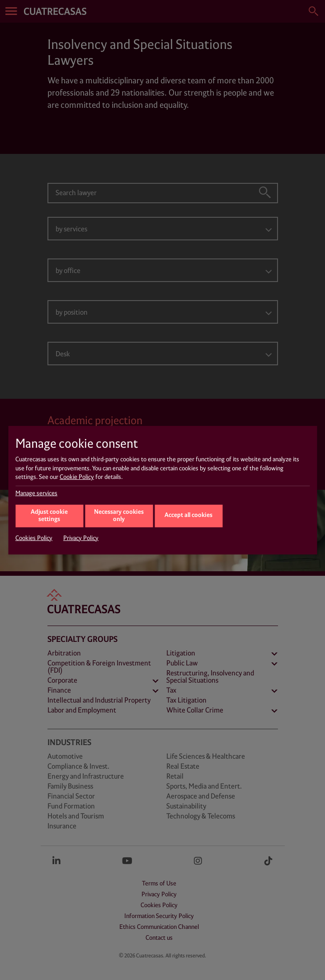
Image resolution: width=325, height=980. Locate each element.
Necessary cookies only (119, 516)
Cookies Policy (34, 538)
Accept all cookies (188, 515)
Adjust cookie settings (49, 516)
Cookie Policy (77, 477)
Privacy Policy (81, 538)
